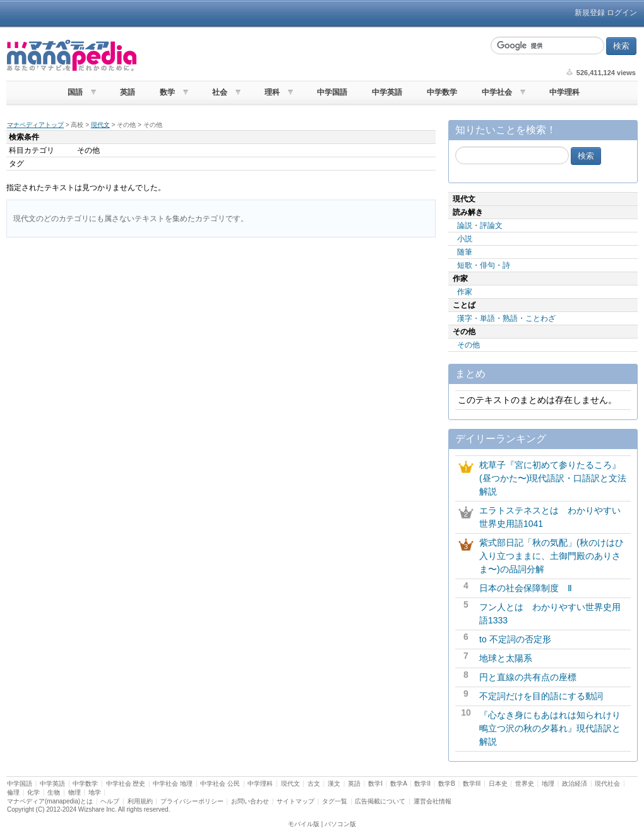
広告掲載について (380, 801)
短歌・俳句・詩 (484, 265)
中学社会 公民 (220, 784)
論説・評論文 (480, 225)
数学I (375, 784)
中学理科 (564, 92)
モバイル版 (304, 824)
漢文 (334, 784)
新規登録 (590, 13)
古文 (314, 784)
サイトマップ (295, 801)
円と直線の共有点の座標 (528, 677)
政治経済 (575, 784)
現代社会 (607, 784)
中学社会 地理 (173, 784)
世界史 (525, 784)
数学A (398, 784)
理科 (272, 92)
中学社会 (497, 92)
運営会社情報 (432, 801)
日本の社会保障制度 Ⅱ (526, 588)
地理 (548, 784)
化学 (33, 792)
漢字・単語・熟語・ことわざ (506, 318)
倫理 (13, 792)
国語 (75, 92)
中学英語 (387, 92)
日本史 (498, 784)
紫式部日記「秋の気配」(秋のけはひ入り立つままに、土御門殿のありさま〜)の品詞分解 (552, 556)
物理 (75, 792)
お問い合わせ (250, 801)
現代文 (100, 125)
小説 (465, 239)
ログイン (622, 13)
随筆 (465, 252)
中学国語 (332, 92)
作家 (465, 292)
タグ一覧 (335, 801)
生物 (54, 792)
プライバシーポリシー (192, 801)
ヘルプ (110, 801)
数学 (167, 92)
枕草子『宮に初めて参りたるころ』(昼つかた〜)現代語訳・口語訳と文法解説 (553, 478)
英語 (128, 92)
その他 (468, 345)
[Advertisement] (312, 56)
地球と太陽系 (506, 658)
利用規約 (140, 801)
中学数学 (442, 92)
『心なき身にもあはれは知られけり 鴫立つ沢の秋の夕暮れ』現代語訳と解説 (554, 728)
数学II (422, 784)
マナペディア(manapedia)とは (50, 801)
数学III (472, 784)
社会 (220, 92)
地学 (95, 792)
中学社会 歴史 (126, 784)
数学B (447, 784)
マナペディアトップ (35, 125)
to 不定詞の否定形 (515, 639)
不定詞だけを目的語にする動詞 (541, 696)
